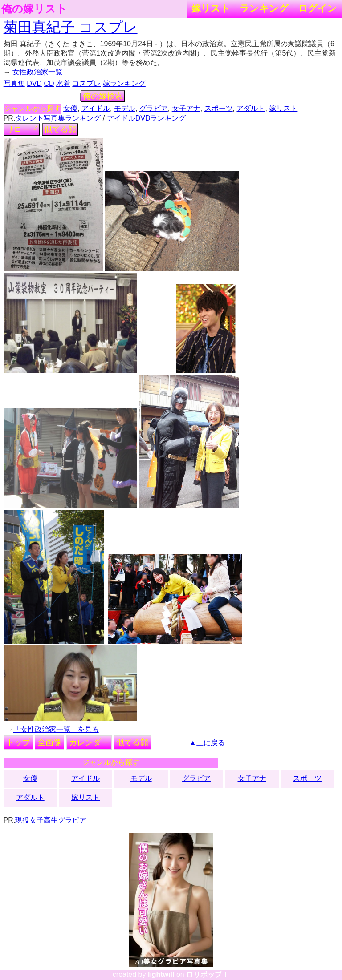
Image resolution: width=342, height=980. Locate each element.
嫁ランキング (124, 83)
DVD (34, 83)
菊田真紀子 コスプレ (71, 27)
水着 (63, 83)
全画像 (49, 742)
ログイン (318, 8)
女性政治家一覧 (37, 72)
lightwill (161, 974)
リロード (22, 129)
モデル (125, 108)
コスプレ (86, 83)
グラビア (154, 108)
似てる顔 (60, 129)
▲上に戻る (207, 743)
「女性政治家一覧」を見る (56, 729)
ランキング (264, 8)
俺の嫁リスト (34, 9)
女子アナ (186, 108)
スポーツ (219, 108)
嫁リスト (211, 8)
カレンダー (89, 742)
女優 (70, 108)
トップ (18, 742)
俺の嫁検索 (103, 96)
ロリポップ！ (208, 974)
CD (49, 83)
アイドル (96, 108)
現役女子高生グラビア (51, 820)
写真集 (14, 83)
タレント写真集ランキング (58, 118)
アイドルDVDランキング (147, 118)
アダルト (251, 108)
